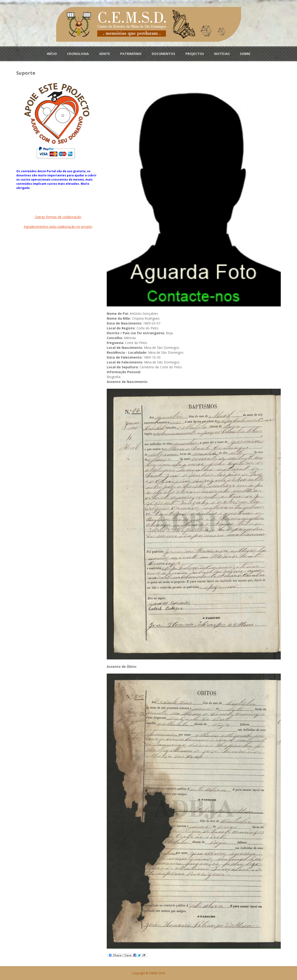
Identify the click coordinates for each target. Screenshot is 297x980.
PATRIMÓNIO (131, 54)
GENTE (105, 54)
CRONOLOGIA (78, 54)
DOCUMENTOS (163, 54)
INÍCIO (52, 54)
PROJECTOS (195, 54)
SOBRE (245, 54)
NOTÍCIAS (222, 54)
